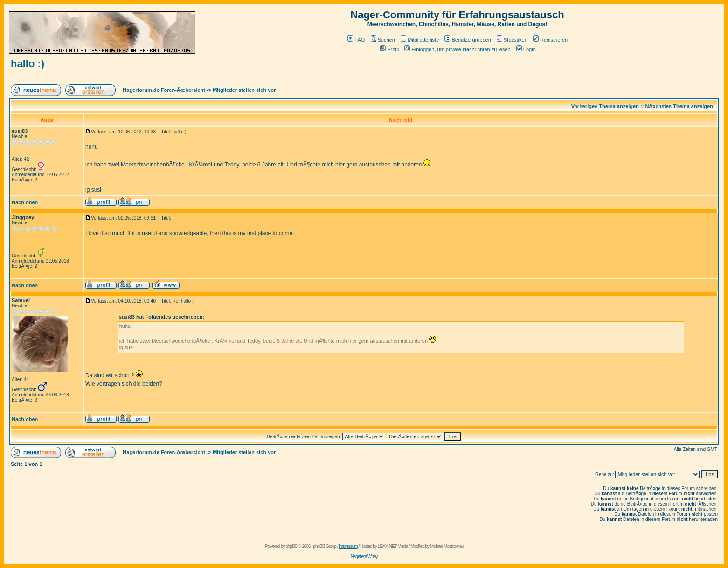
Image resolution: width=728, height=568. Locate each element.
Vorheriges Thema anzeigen (605, 106)
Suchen (383, 40)
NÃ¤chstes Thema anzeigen (679, 106)
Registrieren (550, 40)
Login (526, 49)
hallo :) (28, 64)
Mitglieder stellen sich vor (244, 90)
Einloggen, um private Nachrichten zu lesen (457, 49)
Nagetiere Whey (364, 557)
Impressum (348, 546)
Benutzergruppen (468, 40)
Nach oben (25, 202)
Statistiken (512, 40)
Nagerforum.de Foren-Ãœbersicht (164, 90)
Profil (389, 49)
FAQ (356, 40)
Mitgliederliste (420, 40)
